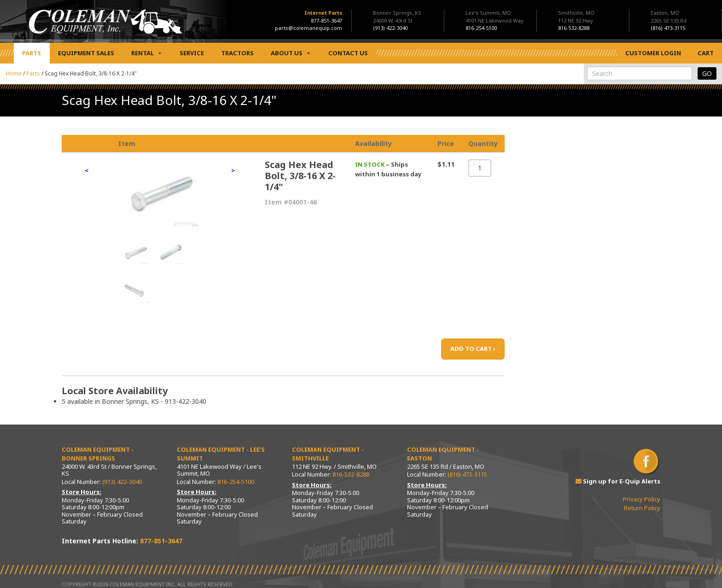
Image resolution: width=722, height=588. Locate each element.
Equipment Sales (86, 53)
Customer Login (653, 53)
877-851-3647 (326, 20)
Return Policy (642, 508)
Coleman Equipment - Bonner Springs (98, 454)
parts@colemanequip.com (309, 28)
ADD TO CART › (473, 349)
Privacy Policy (642, 499)
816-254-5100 (236, 482)
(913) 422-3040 (122, 482)
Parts (32, 53)
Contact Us (348, 53)
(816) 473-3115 (467, 474)
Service (192, 53)
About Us (291, 53)
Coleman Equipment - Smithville (328, 454)
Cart (706, 53)
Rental (147, 53)
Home (14, 73)
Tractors (237, 53)
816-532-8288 (351, 474)
